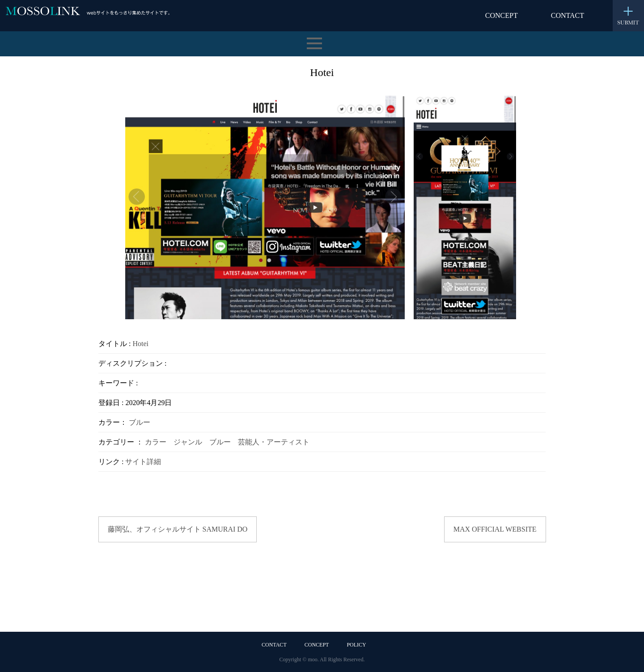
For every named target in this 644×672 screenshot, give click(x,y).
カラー (156, 442)
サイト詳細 (143, 462)
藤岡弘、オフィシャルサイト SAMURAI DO (178, 529)
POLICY (356, 645)
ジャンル (188, 442)
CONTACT (568, 15)
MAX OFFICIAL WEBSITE (495, 529)
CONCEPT (502, 15)
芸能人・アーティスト (274, 442)
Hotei (140, 344)
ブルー (140, 422)
